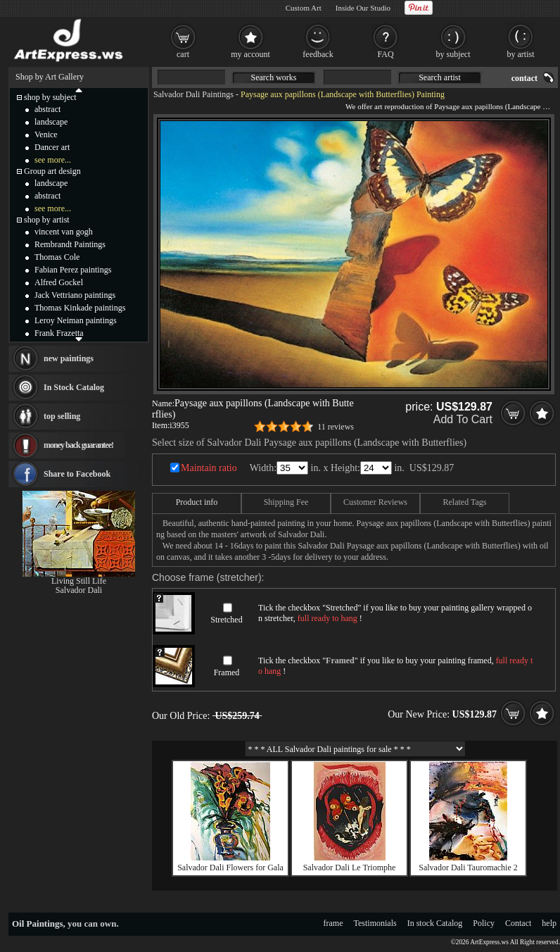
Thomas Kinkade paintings (80, 308)
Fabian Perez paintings (73, 270)
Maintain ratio (209, 468)
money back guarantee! (78, 445)
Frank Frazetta (59, 333)
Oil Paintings (38, 923)
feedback (318, 54)
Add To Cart (463, 419)
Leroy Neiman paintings (76, 320)
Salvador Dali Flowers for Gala (230, 868)
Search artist (440, 77)
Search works (274, 77)
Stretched (226, 620)
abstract (47, 109)
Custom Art (304, 8)
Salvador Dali (79, 590)
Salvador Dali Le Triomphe (350, 868)
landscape (51, 122)
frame (333, 923)
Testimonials (375, 923)
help (549, 923)
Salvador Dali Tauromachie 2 (468, 868)
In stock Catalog (435, 923)
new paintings (69, 358)
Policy (484, 923)
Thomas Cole (57, 257)
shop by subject (50, 97)
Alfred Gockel (59, 282)
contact (524, 78)
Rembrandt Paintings (70, 244)
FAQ (385, 54)
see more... (53, 160)
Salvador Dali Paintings (193, 94)
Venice (46, 134)
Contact (518, 923)
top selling (62, 416)
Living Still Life (79, 581)
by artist (521, 54)
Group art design (52, 171)
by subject (453, 54)
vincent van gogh (64, 232)
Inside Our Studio (363, 8)
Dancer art (52, 147)
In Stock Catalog (74, 387)
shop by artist (47, 220)
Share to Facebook (77, 474)
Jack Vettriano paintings (75, 295)
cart (183, 54)
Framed (227, 672)
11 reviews (336, 427)
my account (250, 54)
